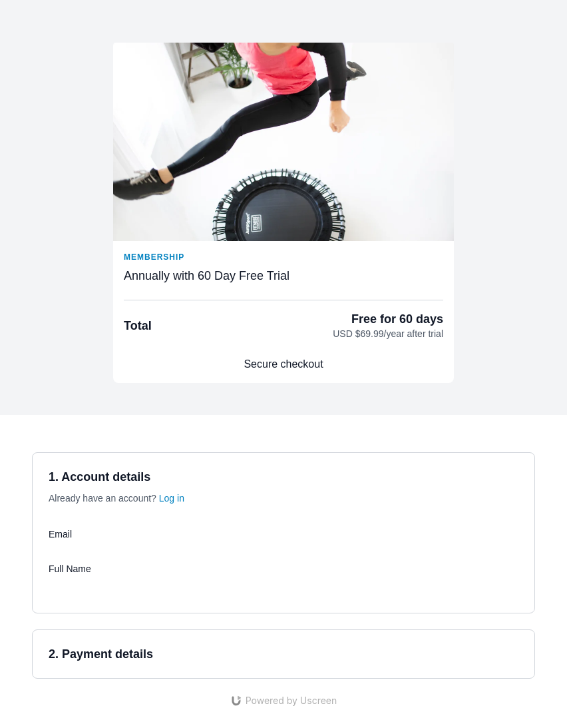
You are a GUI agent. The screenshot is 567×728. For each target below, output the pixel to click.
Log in (172, 498)
